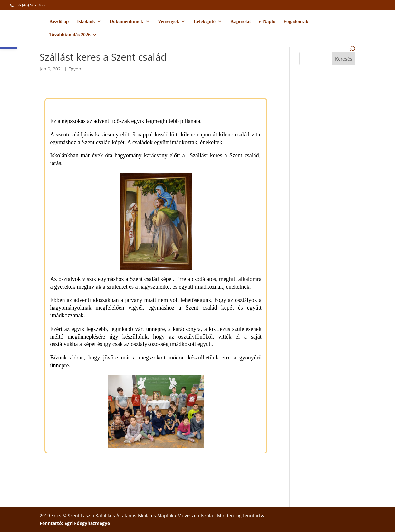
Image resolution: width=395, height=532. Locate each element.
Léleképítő (205, 21)
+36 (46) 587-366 (29, 5)
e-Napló (267, 21)
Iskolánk (86, 21)
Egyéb (75, 69)
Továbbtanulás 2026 (70, 35)
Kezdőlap (59, 21)
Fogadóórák (296, 21)
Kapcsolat (241, 21)
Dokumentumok (126, 21)
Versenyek (169, 21)
